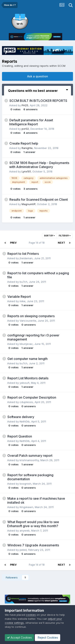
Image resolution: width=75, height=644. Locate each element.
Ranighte (27, 148)
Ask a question (38, 76)
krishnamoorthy (29, 460)
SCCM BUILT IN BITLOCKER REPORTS (38, 101)
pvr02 (25, 129)
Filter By (65, 236)
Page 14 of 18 (37, 243)
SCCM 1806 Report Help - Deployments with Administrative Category (39, 165)
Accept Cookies (19, 637)
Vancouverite (28, 321)
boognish (25, 484)
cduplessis (26, 402)
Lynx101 (26, 171)
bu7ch (23, 282)
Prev (13, 243)
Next (61, 243)
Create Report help (24, 143)
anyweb (25, 531)
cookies (31, 615)
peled (23, 550)
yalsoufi (24, 383)
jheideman (26, 258)
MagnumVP (28, 204)
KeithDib (25, 421)
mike (22, 301)
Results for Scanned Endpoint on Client (39, 199)
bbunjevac (26, 344)
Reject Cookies (47, 637)
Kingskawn (26, 507)
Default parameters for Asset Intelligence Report (31, 122)
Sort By (49, 236)
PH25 (25, 105)
